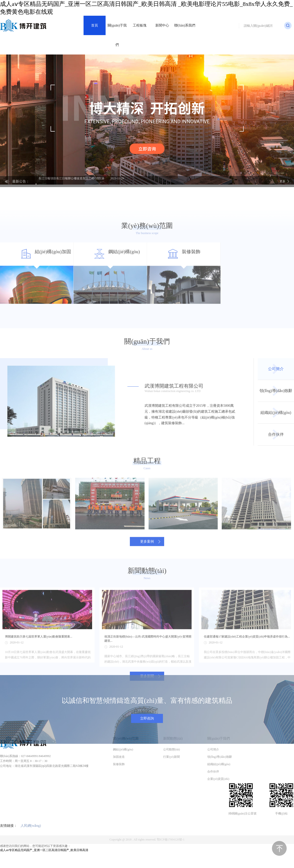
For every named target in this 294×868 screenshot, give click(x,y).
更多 (282, 186)
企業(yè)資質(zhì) (218, 779)
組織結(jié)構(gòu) (276, 464)
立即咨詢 (147, 747)
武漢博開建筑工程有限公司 (191, 439)
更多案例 (147, 585)
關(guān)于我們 (117, 35)
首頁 (95, 25)
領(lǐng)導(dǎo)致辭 (276, 442)
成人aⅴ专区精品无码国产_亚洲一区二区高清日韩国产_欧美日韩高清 (44, 850)
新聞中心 (162, 25)
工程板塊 (140, 25)
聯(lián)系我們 (185, 25)
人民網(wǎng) (31, 826)
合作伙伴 (276, 485)
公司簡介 (276, 420)
